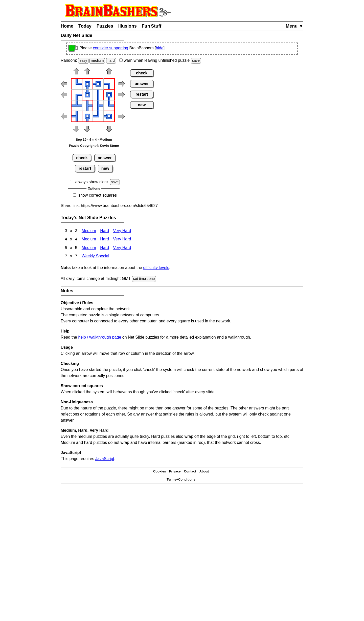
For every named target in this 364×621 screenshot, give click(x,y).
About (204, 472)
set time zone (144, 279)
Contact (190, 472)
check (82, 158)
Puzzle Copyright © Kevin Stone (94, 146)
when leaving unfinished (160, 60)
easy (83, 60)
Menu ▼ (294, 26)
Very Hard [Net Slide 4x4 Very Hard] (122, 240)
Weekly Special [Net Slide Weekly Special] (95, 257)
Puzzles (105, 26)
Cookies (160, 472)
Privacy (175, 472)
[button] (76, 73)
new (105, 168)
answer (105, 158)
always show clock (92, 182)
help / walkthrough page (100, 337)
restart (85, 168)
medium (97, 60)
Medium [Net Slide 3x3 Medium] (89, 231)
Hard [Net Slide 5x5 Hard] (105, 248)
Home (67, 26)
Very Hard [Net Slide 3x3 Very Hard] (122, 231)
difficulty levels (156, 268)
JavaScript (105, 459)
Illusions (128, 26)
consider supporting (110, 48)
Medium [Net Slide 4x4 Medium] (89, 240)
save (196, 60)
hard (111, 60)
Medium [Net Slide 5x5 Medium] (89, 248)
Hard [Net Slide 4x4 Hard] (105, 240)
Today (85, 26)
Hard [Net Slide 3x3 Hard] (105, 231)
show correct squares (98, 195)
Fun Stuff (152, 26)
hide (160, 48)
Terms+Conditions (181, 480)
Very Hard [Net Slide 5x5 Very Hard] (122, 248)
